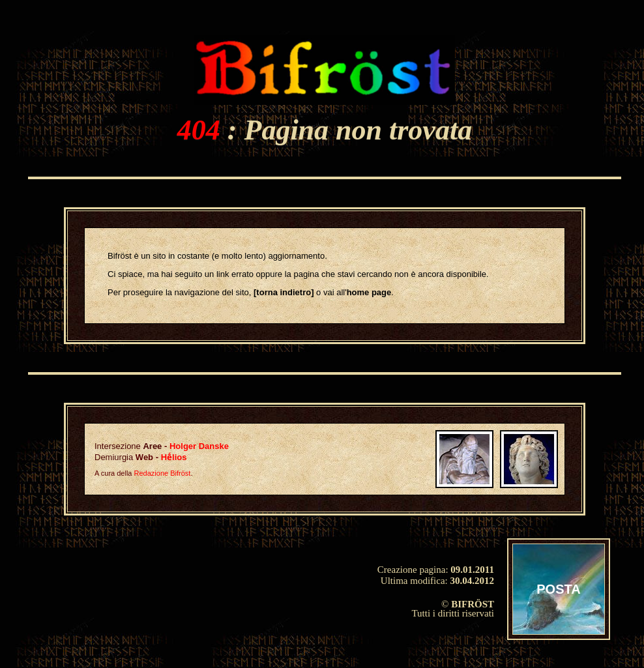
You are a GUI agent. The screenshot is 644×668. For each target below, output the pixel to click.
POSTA (558, 589)
